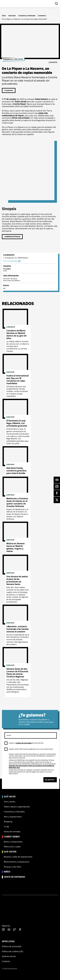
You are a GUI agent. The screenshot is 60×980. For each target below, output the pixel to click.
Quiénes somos (9, 956)
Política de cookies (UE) (13, 951)
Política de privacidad (12, 946)
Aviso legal (8, 941)
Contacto (6, 961)
